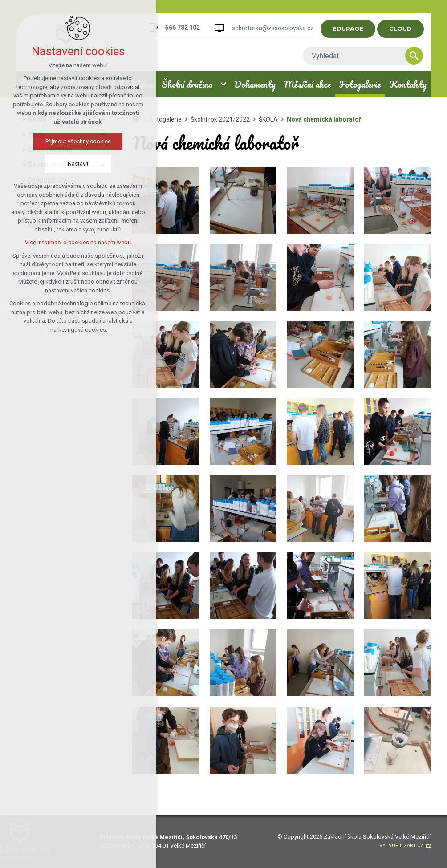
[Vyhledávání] (416, 56)
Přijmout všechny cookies (78, 141)
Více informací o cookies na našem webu (78, 242)
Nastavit (78, 164)
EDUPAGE (350, 28)
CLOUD (403, 28)
